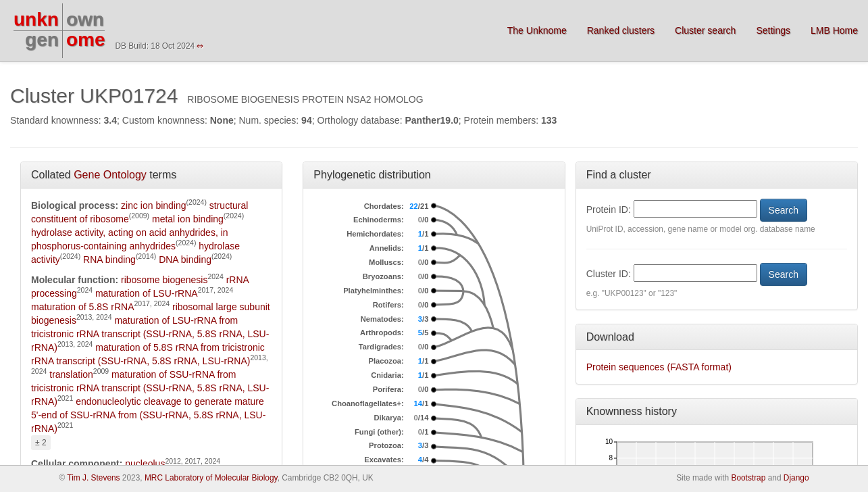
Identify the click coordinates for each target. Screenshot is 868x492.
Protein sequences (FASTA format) (659, 367)
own (85, 19)
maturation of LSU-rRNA (147, 293)
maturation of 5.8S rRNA (83, 307)
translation (71, 374)
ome (86, 40)
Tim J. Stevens (93, 478)
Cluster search (705, 30)
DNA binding (185, 260)
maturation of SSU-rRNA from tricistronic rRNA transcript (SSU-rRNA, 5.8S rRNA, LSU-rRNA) (150, 388)
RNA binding (109, 260)
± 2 (41, 443)
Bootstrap (748, 478)
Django (796, 478)
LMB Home (834, 30)
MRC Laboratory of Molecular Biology (211, 478)
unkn (36, 19)
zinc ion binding (154, 205)
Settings (773, 30)
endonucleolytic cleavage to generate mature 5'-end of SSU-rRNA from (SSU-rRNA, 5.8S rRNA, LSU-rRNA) (148, 415)
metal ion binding (188, 219)
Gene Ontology (110, 175)
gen (42, 40)
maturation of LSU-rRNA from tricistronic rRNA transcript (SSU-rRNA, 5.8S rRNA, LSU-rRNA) (150, 334)
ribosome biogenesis (164, 280)
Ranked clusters (621, 30)
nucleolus (145, 464)
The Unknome (537, 30)
